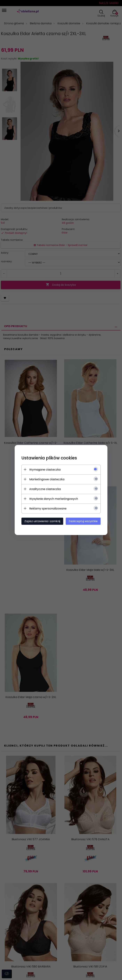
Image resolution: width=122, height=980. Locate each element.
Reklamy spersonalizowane (50, 509)
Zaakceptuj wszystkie (83, 521)
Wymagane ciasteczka (47, 470)
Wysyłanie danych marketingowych (56, 499)
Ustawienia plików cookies (51, 458)
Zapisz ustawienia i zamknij (44, 521)
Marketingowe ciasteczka (49, 479)
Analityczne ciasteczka (47, 489)
